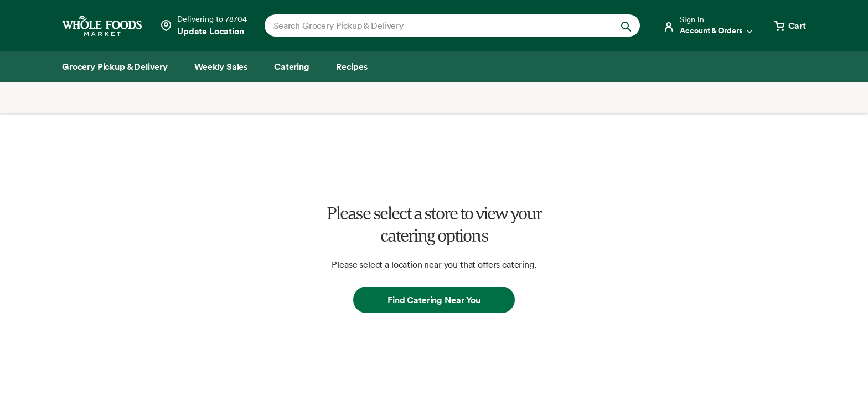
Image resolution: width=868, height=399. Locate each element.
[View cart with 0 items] (789, 25)
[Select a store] (203, 25)
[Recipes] (352, 66)
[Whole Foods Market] (102, 26)
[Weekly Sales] (221, 66)
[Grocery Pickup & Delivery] (115, 66)
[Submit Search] (626, 25)
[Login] (709, 25)
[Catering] (292, 66)
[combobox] (434, 25)
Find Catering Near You (434, 300)
